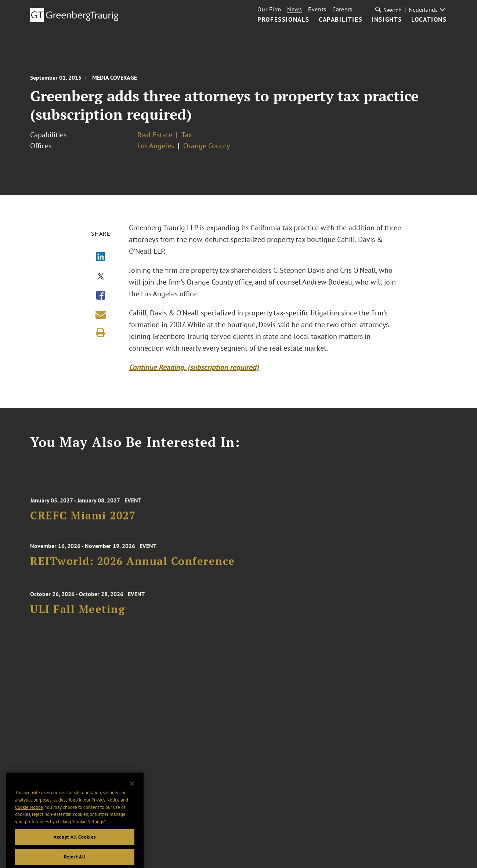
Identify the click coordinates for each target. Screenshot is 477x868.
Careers (342, 9)
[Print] (101, 332)
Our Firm (269, 9)
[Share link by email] (101, 314)
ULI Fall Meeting (77, 614)
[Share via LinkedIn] (101, 257)
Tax (187, 135)
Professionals (283, 20)
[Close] (132, 793)
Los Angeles (156, 146)
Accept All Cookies (75, 847)
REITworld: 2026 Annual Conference (133, 564)
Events (317, 9)
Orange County (207, 146)
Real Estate (155, 135)
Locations (429, 20)
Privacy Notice (106, 810)
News (295, 9)
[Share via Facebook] (101, 296)
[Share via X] (101, 277)
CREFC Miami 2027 (83, 520)
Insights (387, 20)
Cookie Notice (29, 817)
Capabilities (341, 20)
